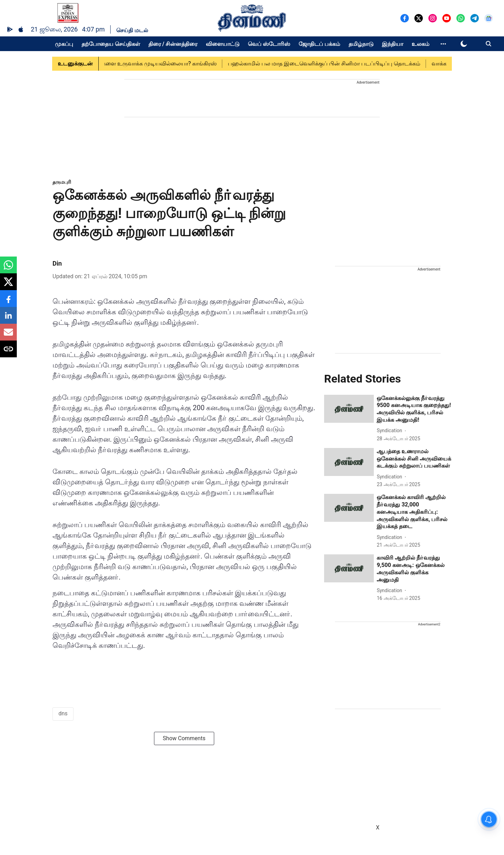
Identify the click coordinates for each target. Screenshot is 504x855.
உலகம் (421, 44)
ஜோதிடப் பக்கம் (319, 44)
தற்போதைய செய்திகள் (111, 44)
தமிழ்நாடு (361, 44)
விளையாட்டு (223, 44)
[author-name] (391, 431)
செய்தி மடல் (132, 30)
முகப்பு (64, 44)
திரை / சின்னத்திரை (173, 44)
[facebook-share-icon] (8, 302)
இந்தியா (393, 44)
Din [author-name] (57, 263)
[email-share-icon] (8, 336)
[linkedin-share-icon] (8, 319)
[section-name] (62, 182)
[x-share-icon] (8, 285)
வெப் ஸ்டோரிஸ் (269, 44)
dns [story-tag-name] (63, 713)
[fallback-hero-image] (349, 409)
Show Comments (184, 738)
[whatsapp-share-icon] (8, 269)
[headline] (414, 409)
